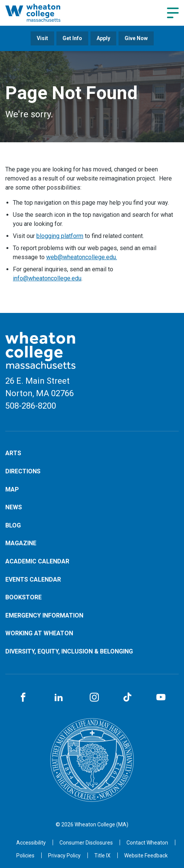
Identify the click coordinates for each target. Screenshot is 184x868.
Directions (23, 471)
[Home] (42, 13)
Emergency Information (44, 615)
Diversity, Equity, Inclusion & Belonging (69, 651)
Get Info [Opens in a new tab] (72, 38)
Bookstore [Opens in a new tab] (23, 597)
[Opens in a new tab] (147, 843)
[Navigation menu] (173, 13)
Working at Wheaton (39, 633)
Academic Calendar (37, 561)
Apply (103, 38)
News (14, 507)
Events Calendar (33, 579)
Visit (42, 38)
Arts (13, 453)
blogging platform (60, 236)
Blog (13, 525)
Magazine (21, 543)
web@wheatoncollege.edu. (82, 257)
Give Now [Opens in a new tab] (136, 38)
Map (12, 489)
